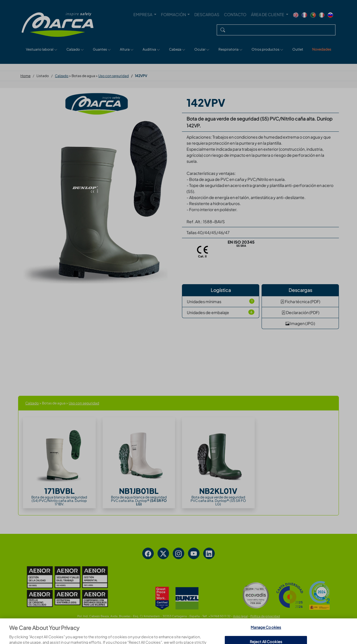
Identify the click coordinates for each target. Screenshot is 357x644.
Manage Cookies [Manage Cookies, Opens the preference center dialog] (266, 635)
